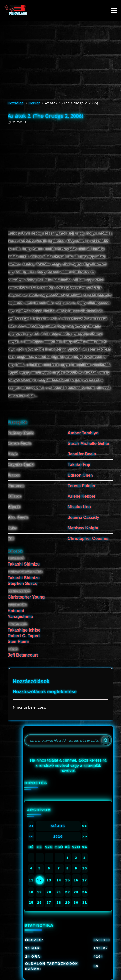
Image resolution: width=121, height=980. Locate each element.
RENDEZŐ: (16, 558)
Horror (34, 103)
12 (39, 880)
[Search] (106, 740)
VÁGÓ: (13, 649)
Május (58, 826)
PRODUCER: (18, 624)
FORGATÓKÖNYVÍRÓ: (25, 572)
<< (31, 826)
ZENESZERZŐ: (20, 591)
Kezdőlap (16, 103)
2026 (58, 837)
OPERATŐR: (18, 605)
